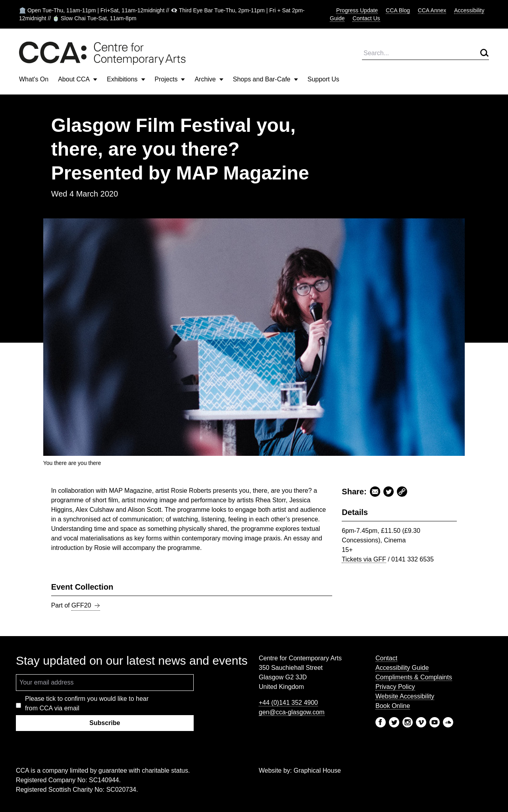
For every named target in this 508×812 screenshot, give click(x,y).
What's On (34, 79)
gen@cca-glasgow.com (292, 712)
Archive (209, 79)
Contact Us (366, 18)
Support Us (323, 79)
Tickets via (364, 559)
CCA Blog (398, 10)
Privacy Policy (395, 687)
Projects (170, 79)
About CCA (78, 79)
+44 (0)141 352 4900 (288, 703)
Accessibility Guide (402, 668)
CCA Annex (432, 10)
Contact (386, 658)
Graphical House (317, 771)
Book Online (393, 706)
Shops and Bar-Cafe (266, 79)
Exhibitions (126, 79)
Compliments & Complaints (414, 677)
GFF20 (86, 606)
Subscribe (105, 723)
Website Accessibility (405, 696)
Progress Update (357, 10)
